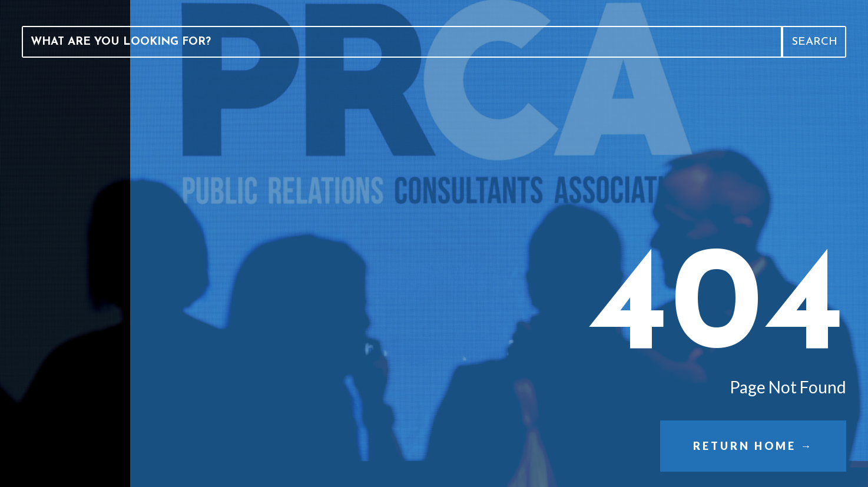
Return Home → (753, 446)
